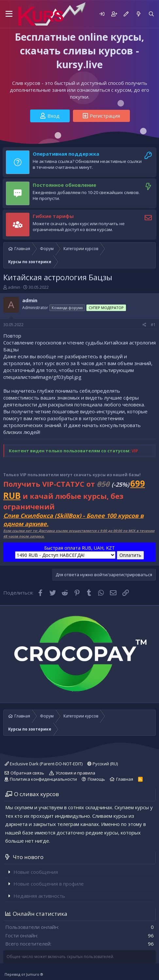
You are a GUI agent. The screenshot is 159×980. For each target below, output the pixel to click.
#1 (153, 325)
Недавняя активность (39, 896)
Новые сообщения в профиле (49, 884)
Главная (125, 779)
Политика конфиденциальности (43, 779)
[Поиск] (151, 14)
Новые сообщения (36, 872)
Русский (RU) (103, 764)
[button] (9, 14)
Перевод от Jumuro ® (24, 974)
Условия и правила (75, 773)
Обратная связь (27, 773)
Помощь (96, 779)
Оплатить (130, 555)
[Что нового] (138, 14)
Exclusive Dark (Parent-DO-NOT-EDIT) (44, 764)
